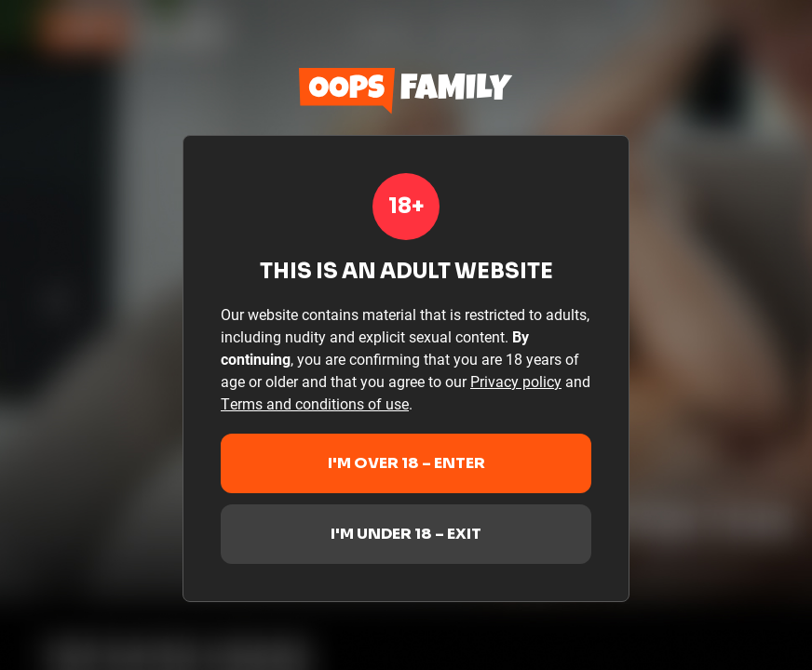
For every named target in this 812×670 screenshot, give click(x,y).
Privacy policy (516, 381)
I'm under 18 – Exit (406, 534)
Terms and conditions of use (315, 403)
